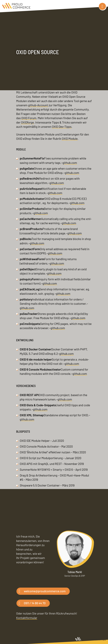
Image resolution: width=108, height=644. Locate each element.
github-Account (38, 105)
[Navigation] (102, 6)
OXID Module (70, 139)
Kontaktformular (27, 618)
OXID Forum (29, 118)
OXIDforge (27, 122)
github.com (70, 163)
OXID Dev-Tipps (62, 127)
